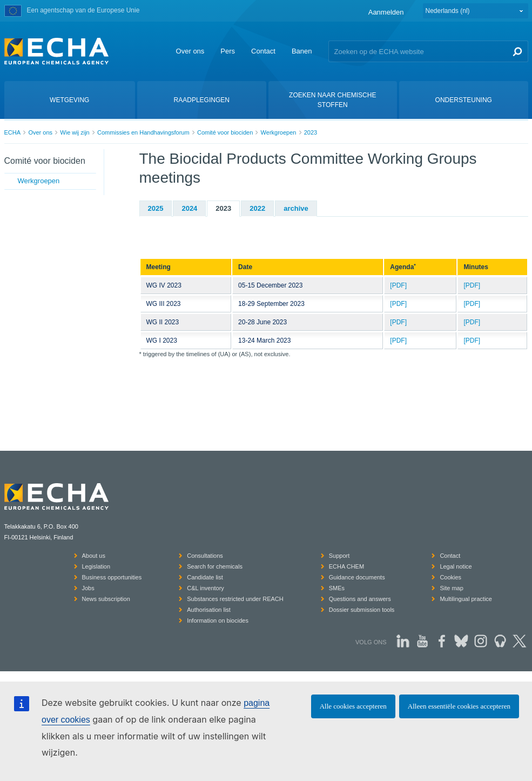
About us (94, 556)
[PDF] (398, 285)
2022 (257, 208)
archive (296, 208)
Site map (451, 588)
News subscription (106, 599)
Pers (228, 51)
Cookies (450, 577)
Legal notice (456, 566)
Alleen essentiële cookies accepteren (459, 706)
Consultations (205, 556)
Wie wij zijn (75, 132)
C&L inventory (206, 588)
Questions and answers (360, 599)
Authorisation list (209, 610)
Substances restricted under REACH (235, 599)
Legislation (96, 566)
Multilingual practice (466, 599)
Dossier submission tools (362, 610)
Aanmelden (386, 12)
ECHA (13, 132)
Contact (263, 51)
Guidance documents (357, 577)
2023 (311, 132)
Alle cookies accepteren (353, 706)
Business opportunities (112, 577)
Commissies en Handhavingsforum (143, 132)
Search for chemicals (215, 566)
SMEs (337, 588)
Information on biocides (218, 620)
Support (339, 556)
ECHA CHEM (346, 566)
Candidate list (205, 577)
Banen (302, 51)
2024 (189, 208)
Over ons (190, 51)
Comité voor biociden (225, 132)
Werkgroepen (279, 132)
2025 (156, 208)
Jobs (88, 588)
